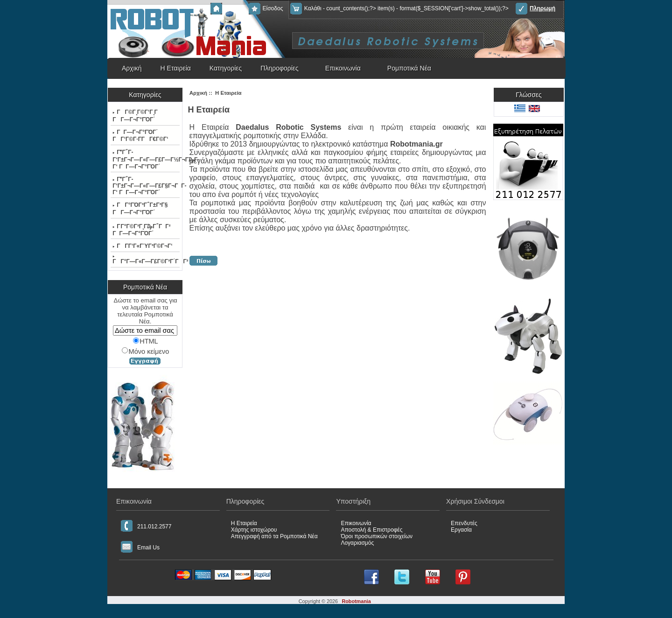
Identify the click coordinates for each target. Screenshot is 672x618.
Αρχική (226, 8)
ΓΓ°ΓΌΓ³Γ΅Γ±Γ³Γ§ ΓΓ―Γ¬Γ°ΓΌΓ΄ (140, 209)
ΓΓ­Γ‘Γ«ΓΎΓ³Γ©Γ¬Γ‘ (142, 246)
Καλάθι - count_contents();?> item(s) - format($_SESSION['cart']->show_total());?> (399, 8)
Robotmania (356, 601)
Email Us (140, 547)
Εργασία (461, 530)
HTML (146, 341)
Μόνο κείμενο (145, 351)
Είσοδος (266, 8)
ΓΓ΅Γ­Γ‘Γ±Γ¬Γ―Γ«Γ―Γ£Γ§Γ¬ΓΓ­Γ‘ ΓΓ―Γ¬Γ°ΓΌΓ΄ (146, 186)
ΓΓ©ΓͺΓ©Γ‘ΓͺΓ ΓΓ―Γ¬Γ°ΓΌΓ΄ (137, 116)
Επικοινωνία (343, 68)
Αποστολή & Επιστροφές (371, 530)
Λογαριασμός (357, 543)
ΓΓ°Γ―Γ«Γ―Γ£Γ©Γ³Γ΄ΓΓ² (146, 260)
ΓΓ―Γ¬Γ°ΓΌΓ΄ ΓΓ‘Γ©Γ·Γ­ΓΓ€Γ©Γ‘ (140, 136)
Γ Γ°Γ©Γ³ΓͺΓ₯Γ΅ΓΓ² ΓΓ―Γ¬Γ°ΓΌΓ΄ (141, 230)
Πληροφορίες (280, 68)
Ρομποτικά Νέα (409, 68)
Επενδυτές (464, 523)
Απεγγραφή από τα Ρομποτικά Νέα (274, 536)
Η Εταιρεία (176, 68)
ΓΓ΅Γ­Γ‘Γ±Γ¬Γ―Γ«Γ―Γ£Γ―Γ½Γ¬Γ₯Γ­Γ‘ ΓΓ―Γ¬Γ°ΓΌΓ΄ (146, 159)
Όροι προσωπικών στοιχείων (377, 536)
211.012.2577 (146, 526)
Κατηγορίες (226, 68)
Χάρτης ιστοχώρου (254, 530)
